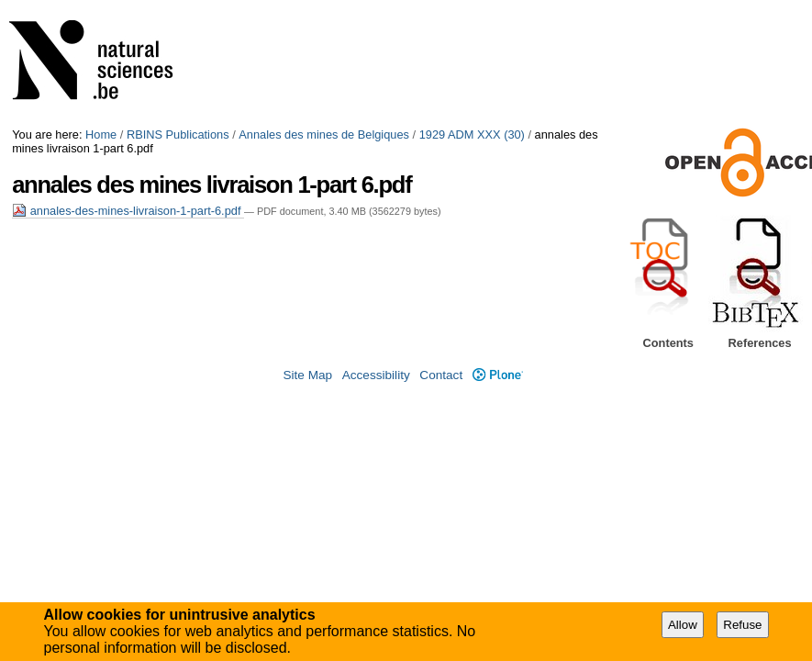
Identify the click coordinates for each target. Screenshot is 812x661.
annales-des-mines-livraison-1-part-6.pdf (128, 211)
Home (101, 134)
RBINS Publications (178, 134)
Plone (498, 375)
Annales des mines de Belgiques (324, 134)
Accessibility (376, 375)
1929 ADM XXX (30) (472, 134)
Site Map (307, 375)
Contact (441, 375)
